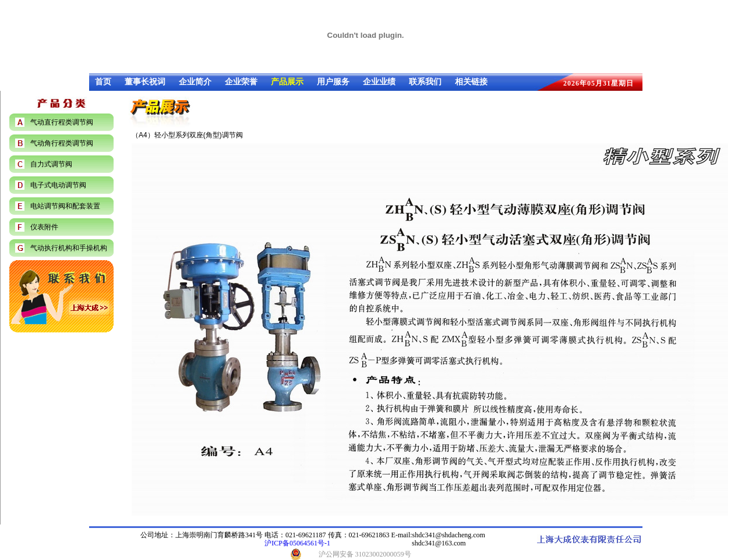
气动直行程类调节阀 (62, 122)
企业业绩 (379, 82)
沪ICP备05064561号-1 (297, 543)
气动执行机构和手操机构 (69, 248)
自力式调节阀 (51, 164)
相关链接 (471, 82)
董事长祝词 (145, 82)
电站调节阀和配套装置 (65, 206)
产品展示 (287, 82)
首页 (103, 82)
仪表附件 (44, 227)
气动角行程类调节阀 (62, 143)
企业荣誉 (241, 82)
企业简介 (195, 82)
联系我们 (425, 82)
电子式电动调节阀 (58, 185)
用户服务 (333, 82)
